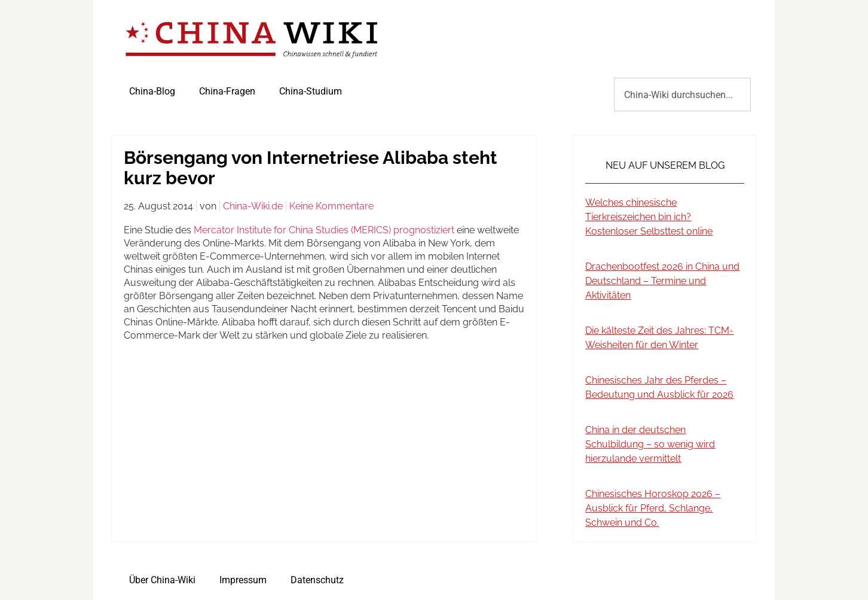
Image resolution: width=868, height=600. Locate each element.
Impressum (243, 580)
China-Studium (311, 91)
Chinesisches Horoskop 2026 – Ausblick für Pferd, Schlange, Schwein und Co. (653, 508)
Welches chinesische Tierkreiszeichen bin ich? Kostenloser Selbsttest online (649, 217)
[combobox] (682, 95)
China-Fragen (227, 91)
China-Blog (152, 91)
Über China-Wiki (162, 580)
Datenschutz (317, 580)
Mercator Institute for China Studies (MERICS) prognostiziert (324, 230)
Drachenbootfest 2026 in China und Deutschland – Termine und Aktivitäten (662, 281)
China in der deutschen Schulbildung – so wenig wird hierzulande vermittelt (650, 444)
